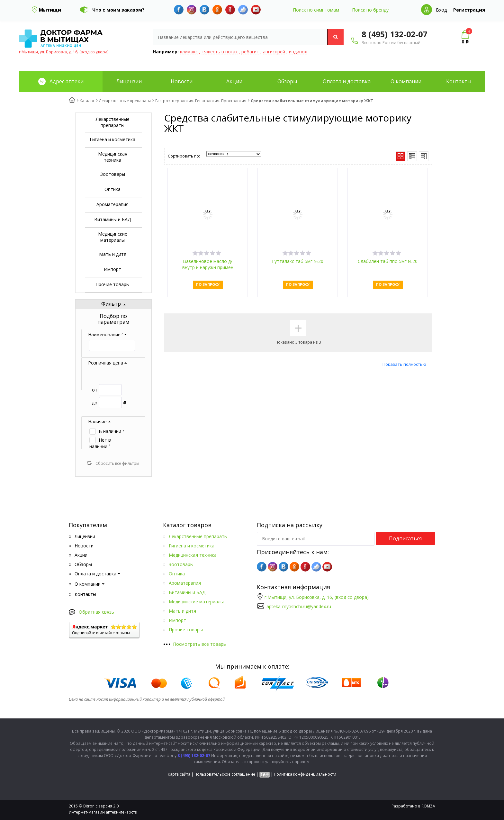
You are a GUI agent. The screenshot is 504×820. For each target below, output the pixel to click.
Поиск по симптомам (316, 10)
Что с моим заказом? (118, 10)
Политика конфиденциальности (305, 774)
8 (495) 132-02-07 (394, 34)
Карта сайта (179, 774)
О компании (406, 81)
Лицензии (129, 81)
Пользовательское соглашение (225, 774)
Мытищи (50, 10)
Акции (234, 81)
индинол (298, 52)
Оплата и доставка (347, 81)
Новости (182, 81)
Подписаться (405, 538)
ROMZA (428, 806)
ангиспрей (274, 52)
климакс (189, 52)
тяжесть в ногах (220, 52)
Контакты (459, 81)
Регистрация (469, 10)
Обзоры (287, 81)
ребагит (250, 52)
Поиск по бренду (370, 10)
